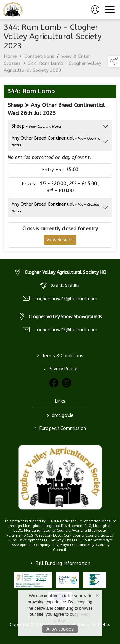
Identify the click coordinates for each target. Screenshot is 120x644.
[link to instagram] (67, 383)
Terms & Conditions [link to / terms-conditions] (60, 356)
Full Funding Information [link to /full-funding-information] (60, 563)
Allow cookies (60, 629)
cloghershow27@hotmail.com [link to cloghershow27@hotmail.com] (65, 299)
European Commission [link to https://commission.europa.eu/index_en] (60, 429)
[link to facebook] (54, 383)
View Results (60, 240)
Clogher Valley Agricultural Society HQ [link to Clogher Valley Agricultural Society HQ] (65, 273)
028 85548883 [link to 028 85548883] (65, 286)
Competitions (39, 59)
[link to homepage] (13, 10)
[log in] (95, 10)
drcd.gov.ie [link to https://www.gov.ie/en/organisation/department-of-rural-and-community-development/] (60, 416)
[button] (114, 62)
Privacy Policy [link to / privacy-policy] (60, 369)
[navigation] (110, 10)
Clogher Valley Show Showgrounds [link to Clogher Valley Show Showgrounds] (65, 317)
